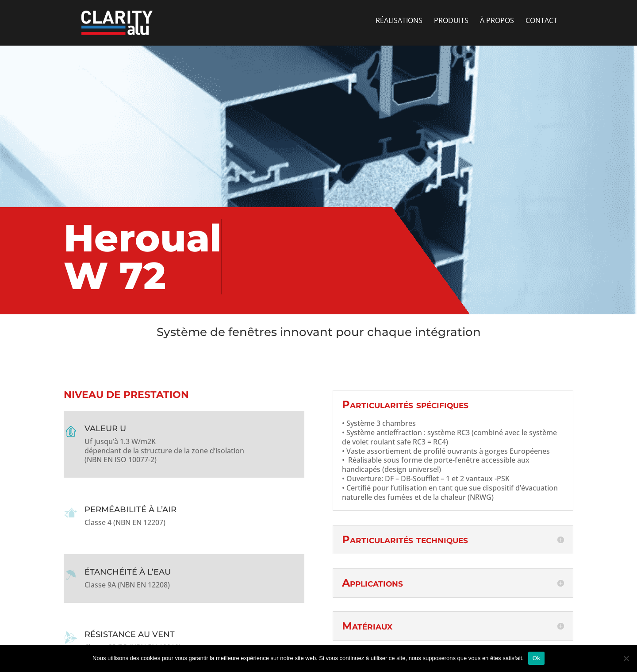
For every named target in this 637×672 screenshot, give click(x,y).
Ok (536, 658)
